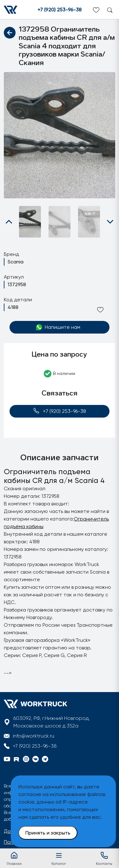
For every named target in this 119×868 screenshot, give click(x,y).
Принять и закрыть (48, 833)
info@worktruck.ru (33, 736)
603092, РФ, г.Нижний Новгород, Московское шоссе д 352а (52, 722)
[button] (9, 222)
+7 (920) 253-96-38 (60, 10)
